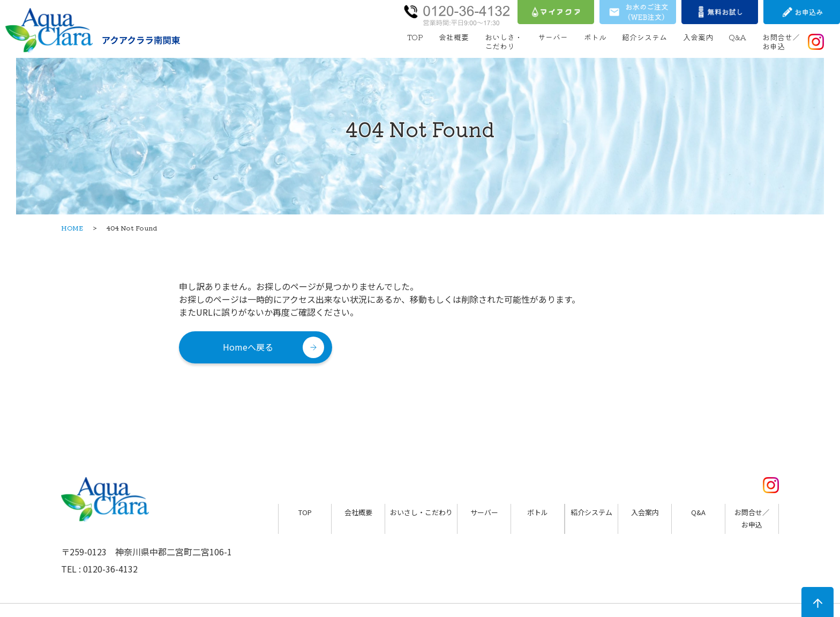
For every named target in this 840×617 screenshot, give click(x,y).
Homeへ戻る (248, 347)
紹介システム (644, 37)
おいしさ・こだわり (504, 42)
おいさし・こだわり (421, 512)
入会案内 (698, 37)
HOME (72, 228)
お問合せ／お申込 (781, 42)
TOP (415, 37)
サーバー (553, 37)
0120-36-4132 (110, 569)
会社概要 (454, 37)
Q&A (737, 37)
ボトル (595, 37)
